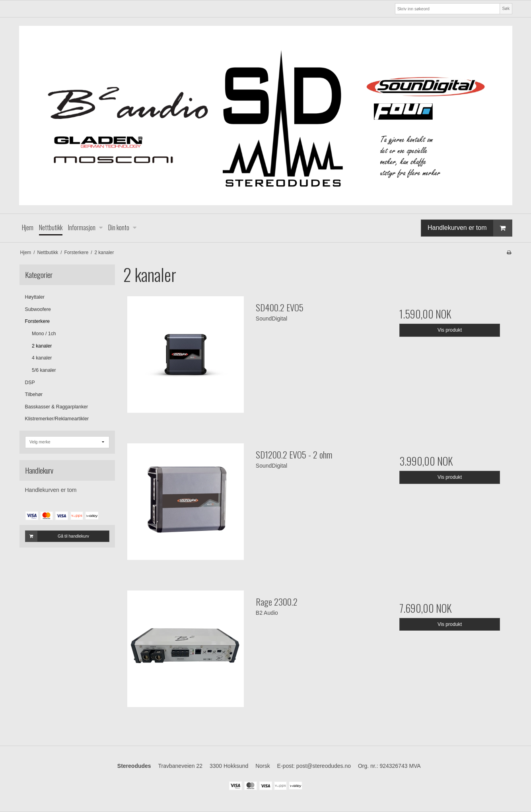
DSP (30, 383)
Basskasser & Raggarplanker (57, 407)
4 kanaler (42, 358)
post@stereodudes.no (324, 766)
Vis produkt (450, 330)
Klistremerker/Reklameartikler (57, 419)
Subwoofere (38, 309)
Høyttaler (35, 297)
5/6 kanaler (44, 370)
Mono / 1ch (44, 334)
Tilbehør (34, 394)
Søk (506, 8)
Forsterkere (38, 321)
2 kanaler (42, 346)
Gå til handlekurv (57, 536)
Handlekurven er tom (470, 228)
